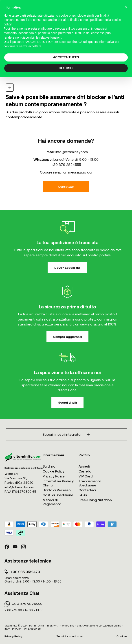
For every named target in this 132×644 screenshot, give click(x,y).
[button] (126, 7)
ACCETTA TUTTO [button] (66, 57)
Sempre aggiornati (67, 337)
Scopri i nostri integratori (66, 434)
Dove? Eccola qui (67, 267)
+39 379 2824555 (66, 164)
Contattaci (66, 186)
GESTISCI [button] (66, 68)
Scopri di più (67, 402)
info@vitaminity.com (72, 152)
